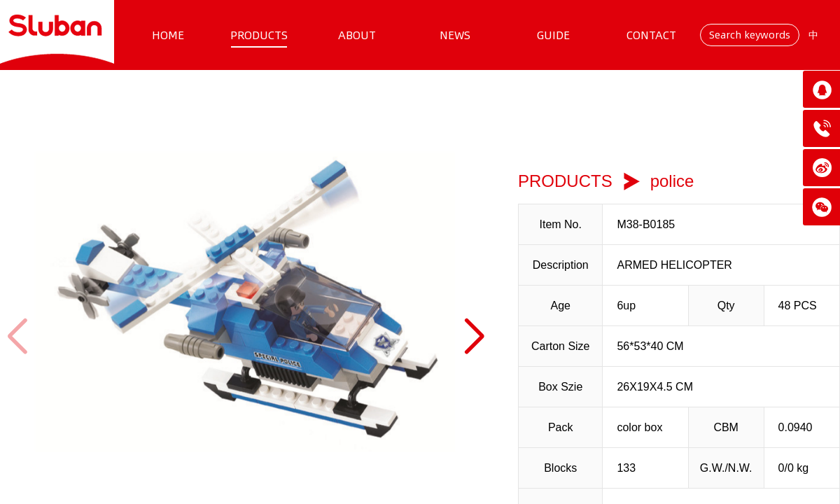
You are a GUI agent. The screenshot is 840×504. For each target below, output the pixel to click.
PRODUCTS (259, 35)
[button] (474, 337)
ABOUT (357, 35)
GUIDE (553, 35)
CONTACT (651, 35)
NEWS (455, 35)
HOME (168, 35)
